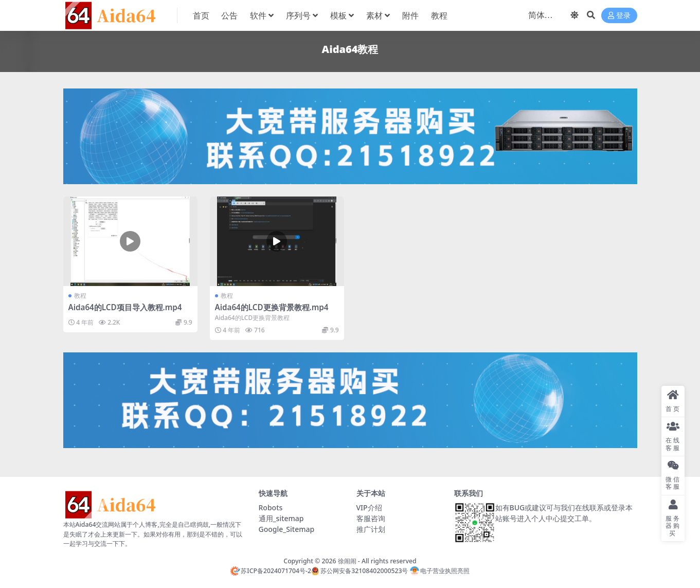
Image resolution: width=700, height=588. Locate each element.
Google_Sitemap (287, 529)
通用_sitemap (281, 518)
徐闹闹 (347, 561)
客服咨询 (371, 518)
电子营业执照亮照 (440, 571)
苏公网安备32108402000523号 (360, 571)
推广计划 (371, 529)
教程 (80, 296)
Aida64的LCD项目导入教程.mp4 (125, 307)
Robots (271, 507)
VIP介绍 (369, 507)
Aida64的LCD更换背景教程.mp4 (272, 307)
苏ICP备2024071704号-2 (271, 571)
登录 (619, 16)
